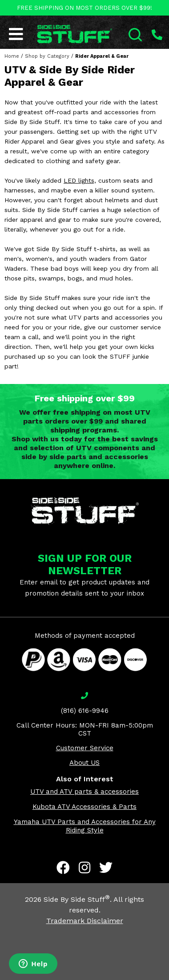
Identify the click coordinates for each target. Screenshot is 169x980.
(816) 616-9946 (85, 711)
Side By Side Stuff (77, 899)
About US (84, 763)
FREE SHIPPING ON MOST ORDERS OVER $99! (84, 8)
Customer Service (85, 748)
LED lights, (80, 180)
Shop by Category (47, 56)
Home (12, 56)
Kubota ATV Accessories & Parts (84, 807)
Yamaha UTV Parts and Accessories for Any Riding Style (85, 826)
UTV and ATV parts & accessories (84, 792)
